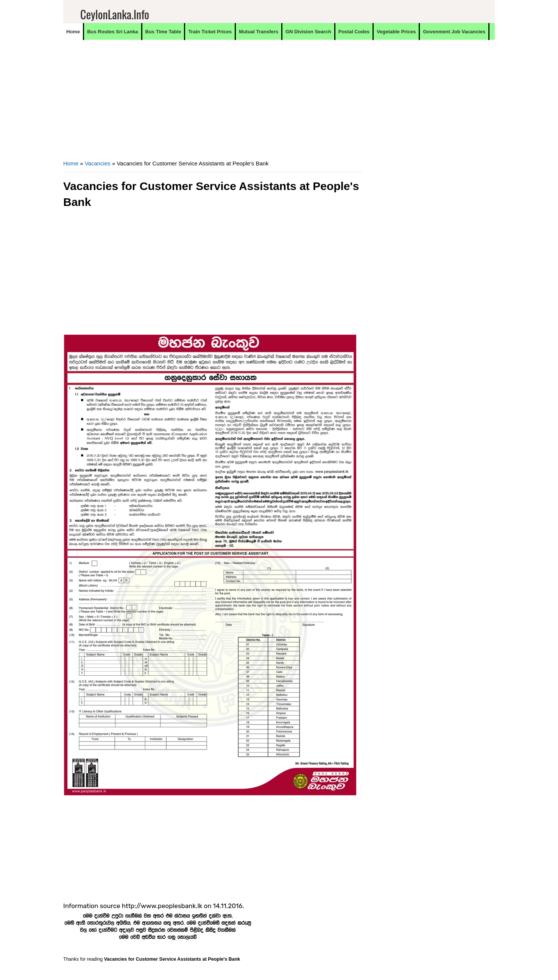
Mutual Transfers (259, 32)
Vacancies (98, 163)
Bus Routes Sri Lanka (112, 32)
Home (73, 32)
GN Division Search (308, 32)
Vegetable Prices (396, 32)
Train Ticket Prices (210, 32)
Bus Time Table (163, 32)
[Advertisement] (213, 104)
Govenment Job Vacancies (454, 32)
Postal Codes (354, 32)
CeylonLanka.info (115, 14)
